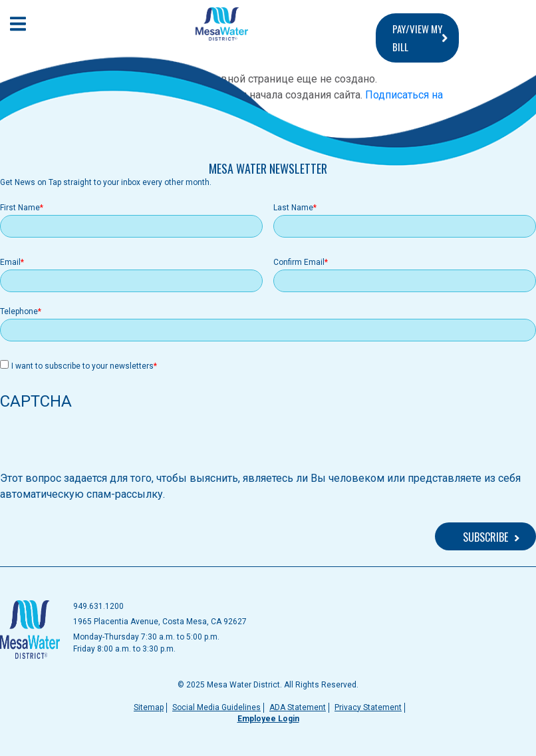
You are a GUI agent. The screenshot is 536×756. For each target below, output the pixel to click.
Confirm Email (299, 262)
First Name (20, 208)
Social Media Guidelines (216, 707)
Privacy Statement (368, 707)
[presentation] (101, 445)
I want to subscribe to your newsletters (82, 366)
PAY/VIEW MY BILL (417, 38)
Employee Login (268, 719)
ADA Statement (298, 707)
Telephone (19, 311)
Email (10, 262)
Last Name (293, 208)
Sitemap (149, 707)
